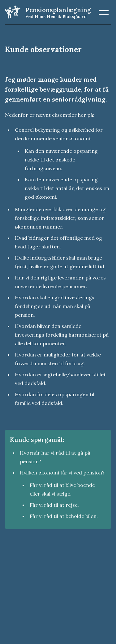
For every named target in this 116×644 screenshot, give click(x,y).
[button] (104, 12)
